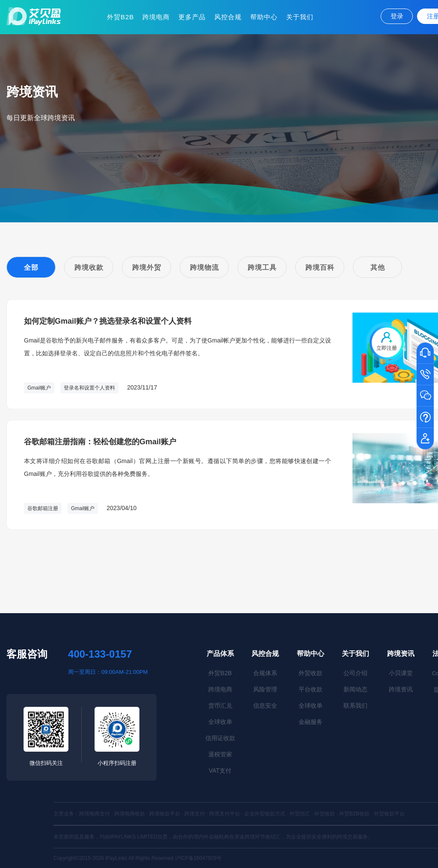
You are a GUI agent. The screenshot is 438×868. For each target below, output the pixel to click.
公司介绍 (355, 673)
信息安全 (265, 706)
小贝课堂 (401, 673)
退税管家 (220, 754)
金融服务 (311, 722)
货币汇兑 (220, 706)
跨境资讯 (401, 654)
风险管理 (265, 689)
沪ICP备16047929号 (198, 858)
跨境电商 (156, 17)
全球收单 (220, 722)
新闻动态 (355, 689)
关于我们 (300, 17)
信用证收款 (220, 738)
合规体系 (265, 673)
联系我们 (355, 706)
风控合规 (228, 17)
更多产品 (192, 17)
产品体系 (220, 654)
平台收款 (311, 689)
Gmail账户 (39, 388)
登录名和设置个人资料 (89, 388)
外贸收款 (311, 673)
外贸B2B (120, 17)
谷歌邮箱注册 (43, 508)
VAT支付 (220, 771)
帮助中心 (264, 17)
